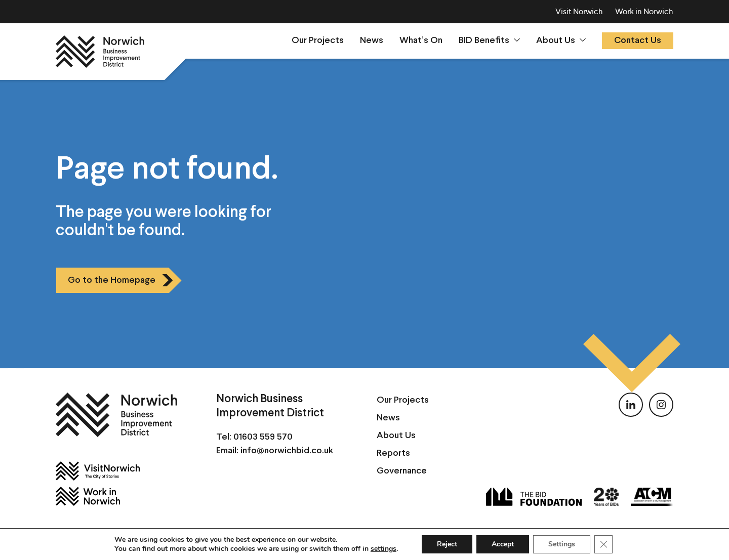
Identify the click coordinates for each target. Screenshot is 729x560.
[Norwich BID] (100, 52)
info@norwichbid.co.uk (287, 451)
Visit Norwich (579, 11)
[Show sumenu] (517, 40)
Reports (393, 454)
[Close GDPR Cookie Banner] (603, 544)
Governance (402, 471)
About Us (556, 41)
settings (383, 549)
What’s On (421, 41)
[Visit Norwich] (124, 471)
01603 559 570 (263, 437)
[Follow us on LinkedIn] (631, 405)
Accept (503, 544)
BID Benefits (484, 41)
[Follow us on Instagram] (661, 405)
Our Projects (318, 41)
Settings (562, 544)
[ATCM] (652, 497)
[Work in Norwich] (124, 496)
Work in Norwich (644, 11)
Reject (447, 544)
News (372, 41)
